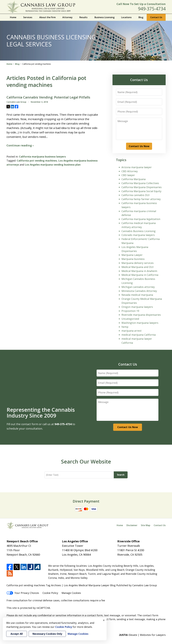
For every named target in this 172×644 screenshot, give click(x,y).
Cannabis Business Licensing (139, 231)
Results (83, 17)
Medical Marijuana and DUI (137, 267)
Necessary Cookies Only (47, 634)
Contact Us (156, 17)
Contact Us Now (139, 146)
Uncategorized (130, 319)
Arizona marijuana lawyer (137, 167)
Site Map (146, 525)
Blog (141, 17)
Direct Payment (86, 501)
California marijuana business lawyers (42, 157)
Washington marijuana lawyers (140, 323)
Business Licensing (104, 17)
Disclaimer (132, 525)
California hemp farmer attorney (141, 199)
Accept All (17, 634)
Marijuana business (133, 259)
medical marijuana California (139, 335)
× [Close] (104, 620)
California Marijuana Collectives (140, 183)
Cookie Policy (50, 593)
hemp (125, 327)
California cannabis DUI (135, 195)
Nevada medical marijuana (137, 295)
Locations (126, 17)
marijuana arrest (132, 331)
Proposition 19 (130, 311)
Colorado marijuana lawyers (138, 235)
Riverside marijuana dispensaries (141, 315)
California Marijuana (134, 179)
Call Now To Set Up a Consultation (141, 4)
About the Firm (47, 17)
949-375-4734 (152, 9)
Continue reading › (20, 145)
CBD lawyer (128, 175)
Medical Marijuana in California (140, 275)
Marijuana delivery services (138, 263)
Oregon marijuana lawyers (137, 307)
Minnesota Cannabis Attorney (139, 291)
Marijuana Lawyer (132, 255)
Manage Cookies (71, 593)
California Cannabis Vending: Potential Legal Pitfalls (48, 97)
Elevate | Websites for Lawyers (142, 635)
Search (121, 475)
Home (13, 17)
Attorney (67, 17)
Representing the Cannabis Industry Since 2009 (41, 413)
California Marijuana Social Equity (141, 191)
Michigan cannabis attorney (138, 287)
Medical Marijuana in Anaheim (139, 271)
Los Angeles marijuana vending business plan (53, 165)
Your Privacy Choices (23, 593)
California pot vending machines (37, 161)
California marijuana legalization (141, 219)
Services (28, 17)
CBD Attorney (130, 171)
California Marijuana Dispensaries (142, 187)
